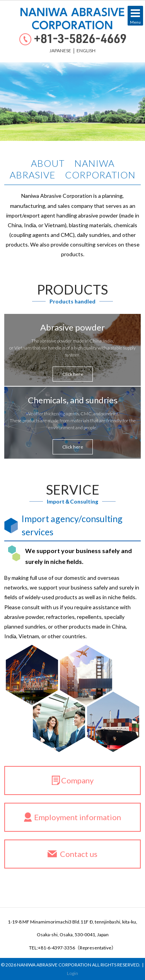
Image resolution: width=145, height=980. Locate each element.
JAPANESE (60, 51)
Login (72, 973)
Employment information (78, 817)
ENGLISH (86, 51)
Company (77, 780)
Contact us (79, 854)
